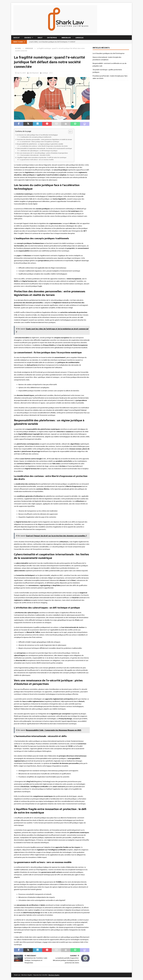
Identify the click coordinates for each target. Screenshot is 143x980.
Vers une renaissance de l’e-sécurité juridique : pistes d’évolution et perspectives (42, 153)
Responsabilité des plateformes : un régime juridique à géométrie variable (40, 144)
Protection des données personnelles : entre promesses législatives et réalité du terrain (44, 139)
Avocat (17, 38)
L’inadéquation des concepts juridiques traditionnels (36, 137)
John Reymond (34, 73)
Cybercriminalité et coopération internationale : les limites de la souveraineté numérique (44, 148)
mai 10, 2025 (21, 73)
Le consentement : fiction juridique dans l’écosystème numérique (39, 142)
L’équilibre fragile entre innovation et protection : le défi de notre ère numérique (42, 157)
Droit (40, 38)
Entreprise (52, 38)
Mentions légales (54, 975)
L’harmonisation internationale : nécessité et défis (35, 155)
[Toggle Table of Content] (69, 132)
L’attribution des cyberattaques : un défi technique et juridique (39, 151)
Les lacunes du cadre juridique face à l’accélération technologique (37, 135)
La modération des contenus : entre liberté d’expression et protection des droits (44, 146)
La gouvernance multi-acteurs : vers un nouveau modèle (37, 160)
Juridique (79, 38)
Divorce (28, 38)
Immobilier (66, 38)
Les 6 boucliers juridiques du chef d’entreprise (109, 53)
